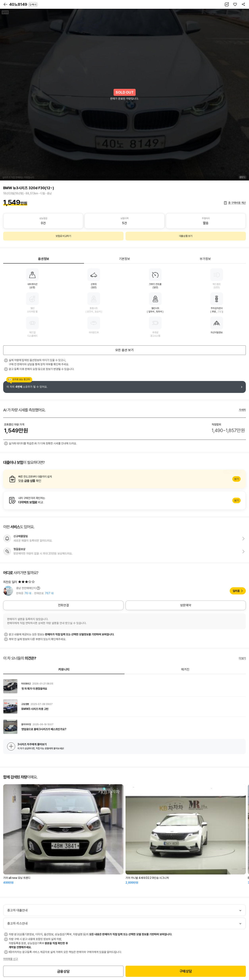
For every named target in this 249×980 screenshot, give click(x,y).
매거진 (185, 669)
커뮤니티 (64, 669)
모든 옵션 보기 (124, 350)
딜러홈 (236, 591)
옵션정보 (44, 259)
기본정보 (124, 259)
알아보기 (124, 479)
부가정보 (205, 259)
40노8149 (23, 4)
